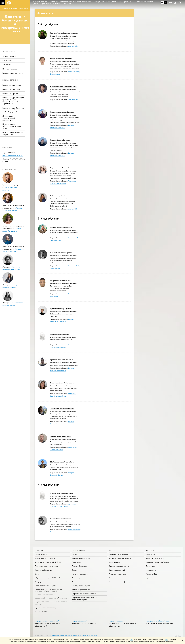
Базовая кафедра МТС (11, 93)
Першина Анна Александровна (62, 168)
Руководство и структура (45, 558)
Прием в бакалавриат (80, 566)
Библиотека (151, 554)
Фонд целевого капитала (45, 582)
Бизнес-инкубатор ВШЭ (81, 590)
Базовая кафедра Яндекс (12, 85)
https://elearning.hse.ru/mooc (157, 621)
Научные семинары (10, 69)
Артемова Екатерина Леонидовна (63, 505)
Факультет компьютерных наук (15, 8)
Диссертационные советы (119, 566)
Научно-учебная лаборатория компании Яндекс (12, 126)
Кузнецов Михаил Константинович (63, 87)
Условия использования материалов (77, 635)
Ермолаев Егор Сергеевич (59, 334)
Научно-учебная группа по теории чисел (13, 133)
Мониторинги (114, 562)
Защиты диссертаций (117, 570)
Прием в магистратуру (81, 574)
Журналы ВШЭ (152, 574)
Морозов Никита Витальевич (61, 140)
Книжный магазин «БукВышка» (157, 562)
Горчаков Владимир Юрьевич (61, 309)
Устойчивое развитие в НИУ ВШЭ (48, 562)
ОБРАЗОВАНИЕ (78, 550)
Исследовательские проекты (120, 558)
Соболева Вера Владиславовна (61, 196)
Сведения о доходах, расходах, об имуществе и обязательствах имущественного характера (48, 592)
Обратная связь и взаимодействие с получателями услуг (86, 598)
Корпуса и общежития (43, 570)
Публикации (151, 578)
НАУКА (112, 550)
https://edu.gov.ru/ (79, 621)
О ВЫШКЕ (39, 550)
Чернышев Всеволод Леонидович (63, 346)
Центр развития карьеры (82, 586)
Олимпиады (76, 562)
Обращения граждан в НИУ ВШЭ (47, 578)
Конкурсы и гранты (116, 578)
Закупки (38, 574)
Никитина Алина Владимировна (62, 383)
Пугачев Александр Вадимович (61, 493)
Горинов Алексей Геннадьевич (62, 320)
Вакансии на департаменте (13, 73)
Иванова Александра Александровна (64, 33)
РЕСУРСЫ (150, 550)
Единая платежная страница (46, 608)
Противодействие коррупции (46, 586)
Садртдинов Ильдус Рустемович (62, 409)
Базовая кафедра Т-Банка (12, 89)
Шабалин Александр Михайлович (63, 462)
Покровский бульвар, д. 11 (13, 155)
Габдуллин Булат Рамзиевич (60, 281)
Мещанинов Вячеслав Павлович (62, 112)
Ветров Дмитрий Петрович (62, 126)
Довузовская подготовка (82, 558)
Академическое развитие (119, 574)
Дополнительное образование (84, 582)
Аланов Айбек (73, 46)
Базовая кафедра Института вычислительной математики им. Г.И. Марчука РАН (14, 110)
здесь (131, 640)
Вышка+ (75, 570)
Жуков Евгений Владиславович (61, 360)
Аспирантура (77, 578)
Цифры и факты (41, 554)
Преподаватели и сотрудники (47, 566)
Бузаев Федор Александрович (61, 253)
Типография (151, 566)
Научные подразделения (118, 554)
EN (166, 2)
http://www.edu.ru (116, 621)
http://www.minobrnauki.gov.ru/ (47, 621)
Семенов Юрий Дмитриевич (61, 436)
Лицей (74, 554)
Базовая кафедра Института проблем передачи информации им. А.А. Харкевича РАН (13, 101)
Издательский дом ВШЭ (155, 558)
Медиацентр (151, 570)
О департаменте (9, 56)
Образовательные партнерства (84, 593)
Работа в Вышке (41, 612)
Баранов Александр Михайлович (62, 227)
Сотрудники (7, 60)
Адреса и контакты (58, 635)
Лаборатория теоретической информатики (9, 118)
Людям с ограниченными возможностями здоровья (51, 603)
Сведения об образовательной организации (52, 598)
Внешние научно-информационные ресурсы (126, 582)
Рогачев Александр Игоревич (61, 519)
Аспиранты (7, 65)
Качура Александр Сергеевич (61, 59)
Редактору (178, 636)
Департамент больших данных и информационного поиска (15, 24)
